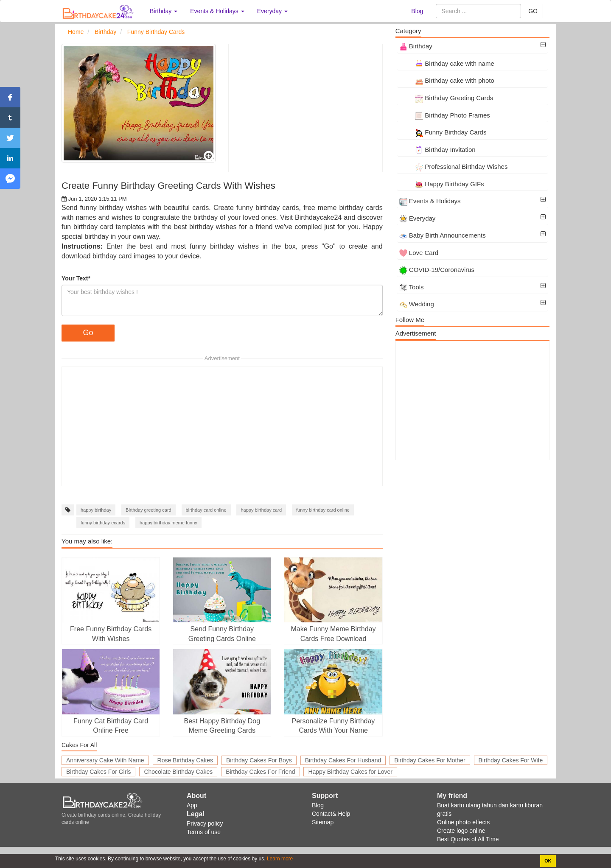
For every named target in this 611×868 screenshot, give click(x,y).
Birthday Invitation (437, 150)
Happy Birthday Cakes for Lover (350, 772)
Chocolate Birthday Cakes (178, 772)
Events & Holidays (430, 201)
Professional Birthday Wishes (454, 167)
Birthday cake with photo (447, 80)
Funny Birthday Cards (443, 132)
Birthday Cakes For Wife (511, 760)
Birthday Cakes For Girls (98, 772)
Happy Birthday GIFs (442, 184)
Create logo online (461, 831)
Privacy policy (205, 823)
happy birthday (96, 510)
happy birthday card (261, 510)
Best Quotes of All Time (468, 839)
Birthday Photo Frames (445, 115)
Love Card (419, 253)
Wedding (417, 304)
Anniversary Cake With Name (105, 760)
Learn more (279, 859)
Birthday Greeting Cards (446, 98)
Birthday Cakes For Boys (259, 760)
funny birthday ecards (103, 523)
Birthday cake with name (447, 63)
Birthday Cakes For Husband (343, 760)
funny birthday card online (323, 510)
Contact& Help (331, 814)
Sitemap (323, 822)
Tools (412, 287)
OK (548, 861)
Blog (417, 11)
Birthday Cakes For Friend (260, 772)
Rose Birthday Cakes (185, 760)
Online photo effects (463, 822)
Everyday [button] (272, 11)
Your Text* (76, 278)
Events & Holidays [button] (217, 11)
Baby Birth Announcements (443, 235)
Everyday (418, 218)
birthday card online (206, 510)
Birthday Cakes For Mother (430, 760)
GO (533, 11)
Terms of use (204, 832)
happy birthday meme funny (168, 523)
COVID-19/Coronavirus (437, 270)
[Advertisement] (305, 108)
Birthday (416, 46)
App (192, 805)
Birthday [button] (164, 11)
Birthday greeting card (149, 510)
